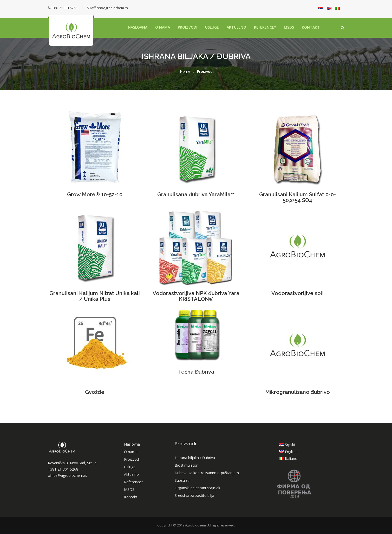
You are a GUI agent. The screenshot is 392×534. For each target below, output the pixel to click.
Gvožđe (95, 392)
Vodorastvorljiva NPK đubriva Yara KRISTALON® (196, 296)
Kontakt (311, 27)
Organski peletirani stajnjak (197, 488)
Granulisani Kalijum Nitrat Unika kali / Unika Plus (95, 296)
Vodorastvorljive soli (298, 293)
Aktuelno (236, 27)
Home (185, 71)
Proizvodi (188, 27)
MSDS (289, 27)
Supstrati (182, 480)
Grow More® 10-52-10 (95, 194)
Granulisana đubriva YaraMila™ (196, 194)
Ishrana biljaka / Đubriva (195, 458)
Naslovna (138, 27)
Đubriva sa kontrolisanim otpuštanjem (207, 473)
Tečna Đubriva (196, 372)
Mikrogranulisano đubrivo (298, 392)
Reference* (265, 27)
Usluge (212, 27)
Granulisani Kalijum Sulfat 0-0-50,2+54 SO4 (298, 197)
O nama (163, 27)
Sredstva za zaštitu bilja (194, 495)
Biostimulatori (187, 465)
